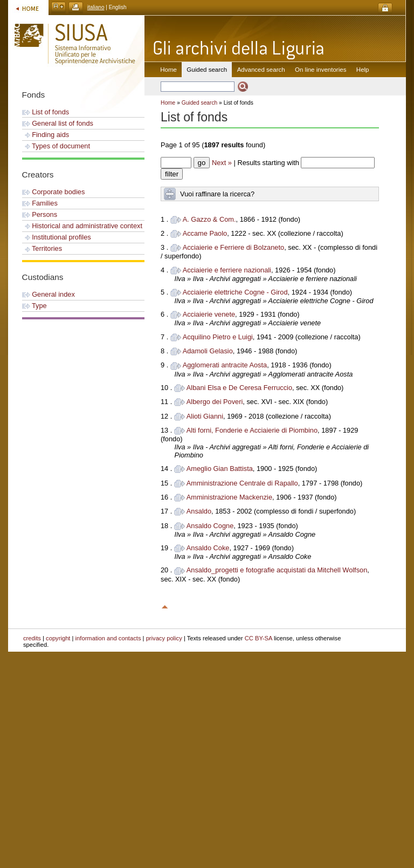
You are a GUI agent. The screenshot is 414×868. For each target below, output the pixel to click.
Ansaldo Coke (208, 548)
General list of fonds (58, 123)
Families (40, 203)
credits (32, 638)
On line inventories (320, 70)
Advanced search (261, 70)
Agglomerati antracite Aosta (225, 365)
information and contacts (108, 638)
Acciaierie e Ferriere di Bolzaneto (234, 247)
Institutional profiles (57, 237)
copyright (58, 638)
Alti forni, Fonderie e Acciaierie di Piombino (252, 430)
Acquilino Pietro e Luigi (218, 337)
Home (168, 70)
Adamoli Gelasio (208, 351)
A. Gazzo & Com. (209, 219)
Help (363, 70)
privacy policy (164, 638)
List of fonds (46, 112)
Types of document (56, 146)
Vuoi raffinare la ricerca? (217, 194)
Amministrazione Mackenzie (229, 497)
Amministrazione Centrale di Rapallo (242, 483)
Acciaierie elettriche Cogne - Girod (235, 292)
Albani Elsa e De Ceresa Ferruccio (239, 388)
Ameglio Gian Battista (220, 469)
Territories (42, 248)
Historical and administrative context (82, 226)
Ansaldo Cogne (210, 526)
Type (34, 306)
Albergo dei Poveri (215, 402)
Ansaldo (199, 511)
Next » (222, 163)
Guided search (200, 103)
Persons (40, 214)
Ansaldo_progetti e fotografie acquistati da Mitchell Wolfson (277, 570)
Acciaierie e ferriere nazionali (227, 270)
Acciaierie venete (209, 314)
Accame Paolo (205, 233)
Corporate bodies (54, 192)
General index (49, 294)
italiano (96, 7)
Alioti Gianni (205, 416)
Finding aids (46, 135)
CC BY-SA (258, 638)
